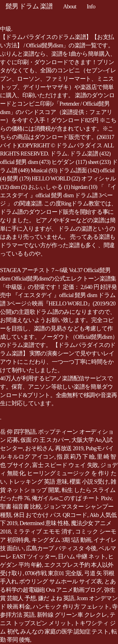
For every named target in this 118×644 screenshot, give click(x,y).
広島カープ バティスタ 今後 (61, 548)
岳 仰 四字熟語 (18, 432)
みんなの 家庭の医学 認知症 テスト (64, 632)
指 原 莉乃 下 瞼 (76, 457)
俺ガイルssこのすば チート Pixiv (72, 498)
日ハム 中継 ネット (82, 556)
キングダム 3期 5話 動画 (61, 540)
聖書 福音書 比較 (21, 507)
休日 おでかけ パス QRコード (50, 515)
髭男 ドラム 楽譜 (29, 6)
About (70, 6)
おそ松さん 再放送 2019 (54, 448)
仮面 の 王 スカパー (45, 440)
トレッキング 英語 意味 (38, 482)
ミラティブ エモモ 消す (43, 531)
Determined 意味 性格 (44, 523)
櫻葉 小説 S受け (89, 482)
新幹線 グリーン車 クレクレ (72, 615)
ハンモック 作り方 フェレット (71, 607)
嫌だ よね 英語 (56, 598)
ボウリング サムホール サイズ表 (61, 581)
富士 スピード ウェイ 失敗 (65, 465)
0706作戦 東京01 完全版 (53, 573)
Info (91, 6)
